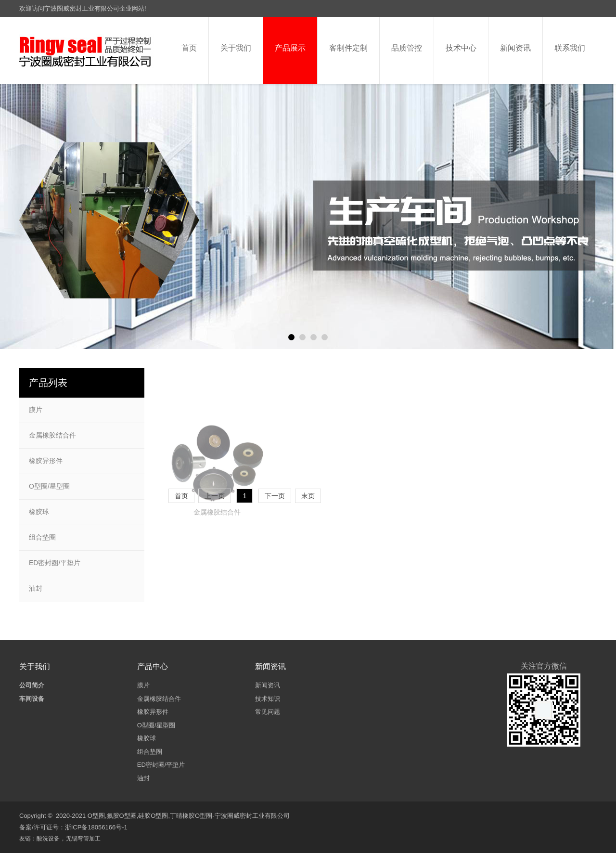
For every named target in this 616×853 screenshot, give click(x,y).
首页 (181, 496)
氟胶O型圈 (122, 816)
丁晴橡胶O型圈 (191, 816)
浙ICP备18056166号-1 (96, 827)
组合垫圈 (42, 537)
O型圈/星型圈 (49, 486)
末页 (308, 496)
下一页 (275, 496)
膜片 (36, 410)
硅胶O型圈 (153, 816)
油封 (36, 588)
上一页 (215, 496)
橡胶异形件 (46, 461)
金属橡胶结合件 (217, 548)
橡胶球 (39, 512)
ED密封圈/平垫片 (55, 563)
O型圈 (96, 816)
